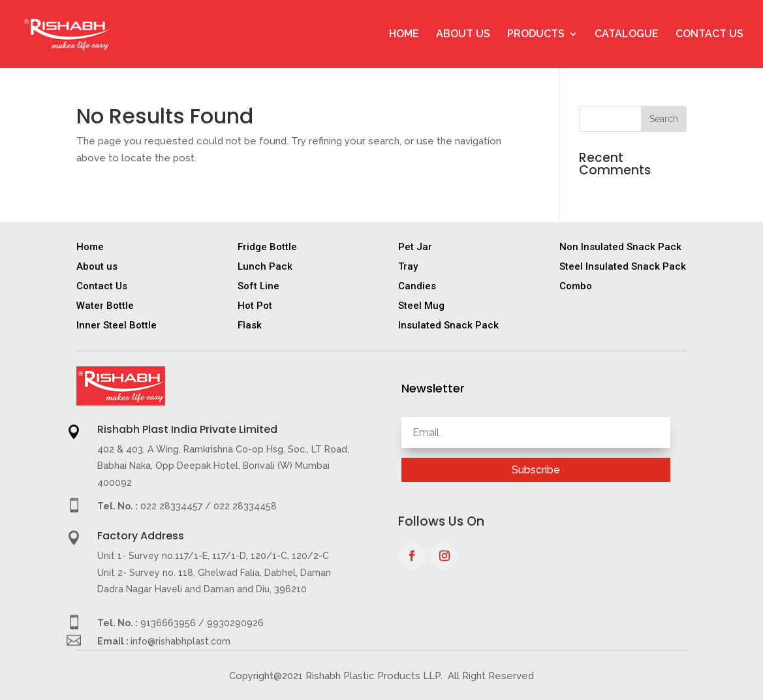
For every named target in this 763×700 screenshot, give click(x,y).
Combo (576, 286)
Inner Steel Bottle (117, 325)
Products (536, 35)
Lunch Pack (265, 266)
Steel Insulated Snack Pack (623, 266)
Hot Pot (255, 306)
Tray (408, 266)
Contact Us (709, 35)
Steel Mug (421, 306)
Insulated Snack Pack (448, 325)
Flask (250, 325)
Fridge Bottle (267, 247)
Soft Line (258, 286)
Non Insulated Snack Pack (620, 247)
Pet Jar (415, 247)
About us (97, 266)
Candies (417, 286)
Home (404, 35)
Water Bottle (105, 306)
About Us (463, 35)
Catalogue (627, 35)
